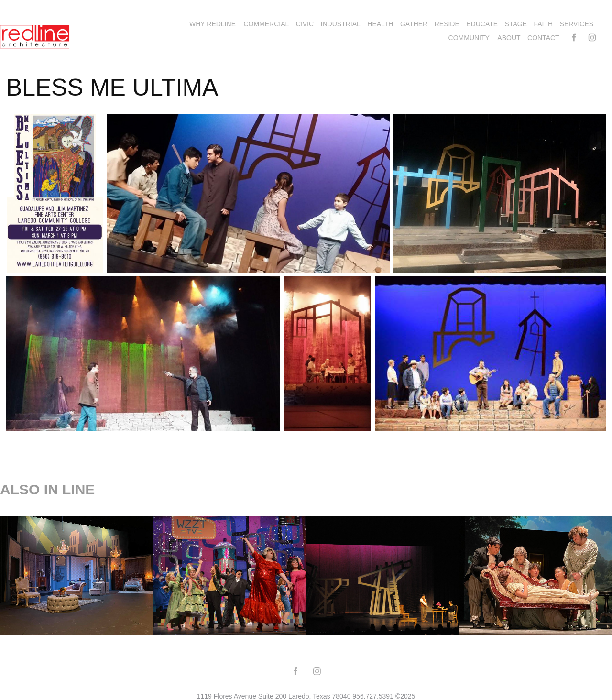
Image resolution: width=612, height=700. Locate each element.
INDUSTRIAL (341, 24)
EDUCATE (482, 24)
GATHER (414, 24)
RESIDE (447, 24)
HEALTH (380, 24)
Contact (543, 38)
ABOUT (509, 38)
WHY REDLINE (213, 24)
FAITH (543, 24)
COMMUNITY (469, 38)
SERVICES (577, 24)
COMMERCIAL (266, 24)
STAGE (516, 24)
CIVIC (305, 24)
